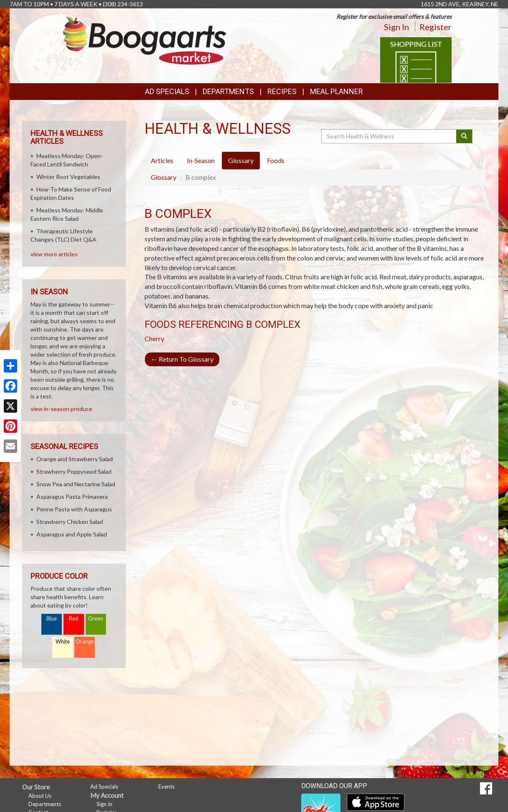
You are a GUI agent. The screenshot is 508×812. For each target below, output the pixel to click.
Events (166, 786)
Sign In (396, 27)
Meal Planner (337, 91)
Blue (52, 619)
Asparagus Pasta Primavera (72, 497)
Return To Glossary (182, 359)
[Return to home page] (145, 40)
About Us (40, 796)
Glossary (164, 177)
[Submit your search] (464, 136)
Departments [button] (228, 91)
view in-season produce (61, 409)
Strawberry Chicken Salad (70, 522)
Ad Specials (167, 91)
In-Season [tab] (201, 160)
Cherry (154, 338)
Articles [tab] (162, 160)
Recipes (282, 91)
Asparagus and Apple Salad (72, 534)
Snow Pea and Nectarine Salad (76, 484)
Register (436, 27)
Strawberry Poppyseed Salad (74, 471)
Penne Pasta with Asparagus (74, 509)
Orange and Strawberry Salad (75, 459)
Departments (45, 804)
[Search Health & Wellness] (389, 136)
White (63, 642)
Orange (85, 642)
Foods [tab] (276, 160)
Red (74, 619)
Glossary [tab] (241, 160)
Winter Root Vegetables (68, 177)
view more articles (54, 254)
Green (96, 619)
